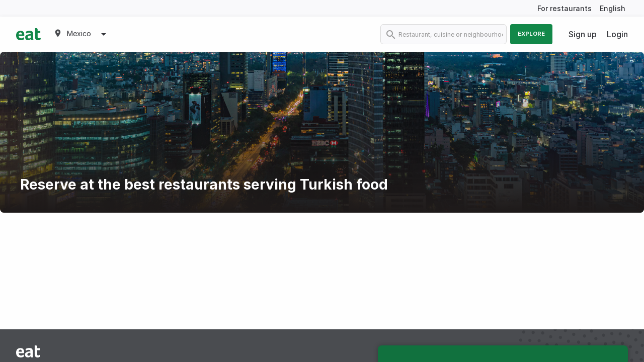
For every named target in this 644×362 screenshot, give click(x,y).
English (613, 8)
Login (617, 34)
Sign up (583, 34)
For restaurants (565, 8)
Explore (531, 34)
